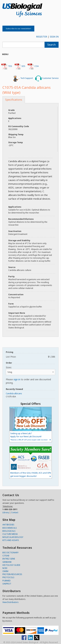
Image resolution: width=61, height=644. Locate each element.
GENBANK (7, 562)
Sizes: (9, 367)
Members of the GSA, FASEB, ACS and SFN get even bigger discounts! (31, 474)
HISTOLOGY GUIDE (11, 565)
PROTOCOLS (8, 577)
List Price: (30, 357)
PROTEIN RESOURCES (12, 574)
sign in (17, 379)
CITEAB (6, 556)
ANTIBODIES (8, 525)
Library (6, 512)
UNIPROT (7, 584)
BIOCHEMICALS (10, 528)
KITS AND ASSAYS (11, 540)
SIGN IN (54, 37)
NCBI (5, 568)
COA (33, 66)
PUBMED (7, 581)
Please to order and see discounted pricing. (28, 381)
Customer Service (47, 78)
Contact (15, 512)
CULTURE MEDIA (10, 534)
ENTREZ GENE (9, 559)
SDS (20, 66)
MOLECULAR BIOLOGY (13, 537)
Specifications (14, 100)
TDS (7, 66)
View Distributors (10, 602)
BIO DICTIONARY (10, 553)
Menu (5, 54)
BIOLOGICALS (9, 531)
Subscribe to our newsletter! (18, 28)
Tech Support (23, 78)
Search (51, 45)
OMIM (5, 571)
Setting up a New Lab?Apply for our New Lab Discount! (29, 436)
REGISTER (42, 37)
